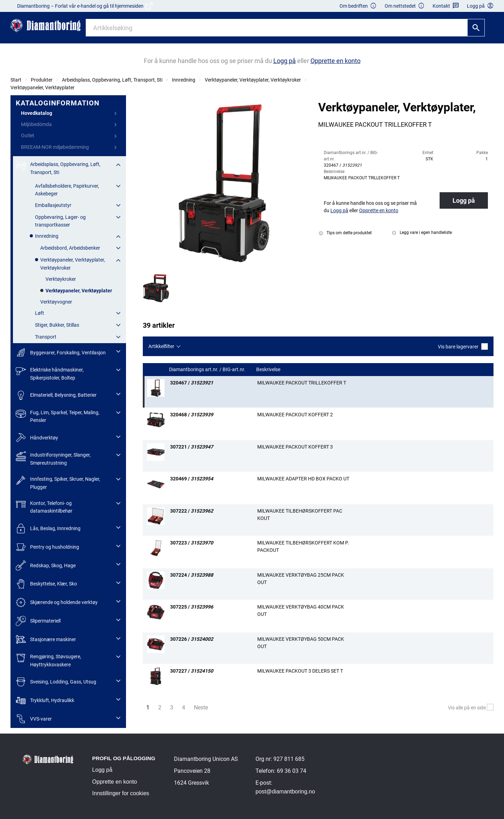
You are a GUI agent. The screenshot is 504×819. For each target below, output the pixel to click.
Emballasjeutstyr (53, 205)
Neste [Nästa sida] (203, 707)
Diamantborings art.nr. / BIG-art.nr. (208, 370)
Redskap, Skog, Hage (46, 565)
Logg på (464, 200)
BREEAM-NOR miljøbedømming (55, 147)
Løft (40, 313)
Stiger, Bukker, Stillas (57, 325)
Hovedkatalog (37, 113)
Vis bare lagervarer (463, 346)
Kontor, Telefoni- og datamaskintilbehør (44, 506)
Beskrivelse (269, 370)
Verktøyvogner (56, 302)
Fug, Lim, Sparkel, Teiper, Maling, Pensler (58, 416)
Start (16, 80)
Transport (46, 337)
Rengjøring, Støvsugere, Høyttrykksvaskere (48, 660)
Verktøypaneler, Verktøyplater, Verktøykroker (253, 80)
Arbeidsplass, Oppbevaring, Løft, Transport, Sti (112, 80)
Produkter (42, 80)
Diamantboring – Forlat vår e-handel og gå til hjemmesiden (85, 6)
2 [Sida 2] (160, 707)
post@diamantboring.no (285, 792)
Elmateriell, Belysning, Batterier (56, 395)
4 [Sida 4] (184, 707)
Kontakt (446, 6)
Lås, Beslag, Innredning (48, 529)
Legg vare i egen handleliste (422, 232)
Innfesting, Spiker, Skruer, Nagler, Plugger (58, 482)
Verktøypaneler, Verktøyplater (43, 88)
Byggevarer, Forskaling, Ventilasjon (61, 352)
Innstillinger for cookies (121, 793)
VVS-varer (34, 719)
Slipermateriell (38, 621)
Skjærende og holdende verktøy (57, 602)
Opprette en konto (114, 782)
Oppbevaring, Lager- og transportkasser (60, 221)
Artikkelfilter (161, 346)
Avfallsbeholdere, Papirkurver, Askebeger (67, 190)
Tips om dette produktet (345, 233)
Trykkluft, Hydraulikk (45, 700)
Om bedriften (358, 6)
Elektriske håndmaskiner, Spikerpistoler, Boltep (50, 373)
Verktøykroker (61, 279)
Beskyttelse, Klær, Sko (46, 584)
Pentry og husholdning (47, 547)
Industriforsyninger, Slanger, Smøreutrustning (53, 458)
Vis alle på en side (471, 708)
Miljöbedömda (36, 124)
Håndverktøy (37, 438)
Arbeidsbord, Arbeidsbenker (70, 248)
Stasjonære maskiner (46, 640)
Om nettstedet (405, 6)
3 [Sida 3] (172, 707)
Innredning (184, 80)
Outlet (28, 136)
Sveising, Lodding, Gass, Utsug (56, 682)
